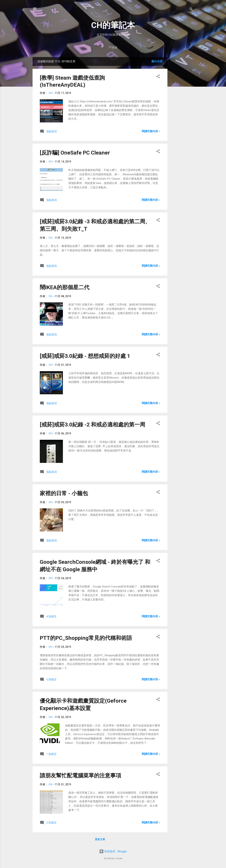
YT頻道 (113, 47)
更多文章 (100, 839)
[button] (158, 77)
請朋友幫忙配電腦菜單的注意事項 (80, 775)
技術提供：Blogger (113, 851)
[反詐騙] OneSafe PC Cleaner (75, 153)
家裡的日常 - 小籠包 (64, 493)
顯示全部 (157, 61)
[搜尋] (191, 10)
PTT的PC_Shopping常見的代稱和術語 (86, 638)
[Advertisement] (182, 111)
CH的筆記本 (113, 25)
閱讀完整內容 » (151, 131)
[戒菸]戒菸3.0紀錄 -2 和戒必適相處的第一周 (92, 425)
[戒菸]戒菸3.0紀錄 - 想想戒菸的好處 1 (85, 356)
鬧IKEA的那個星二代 (65, 287)
